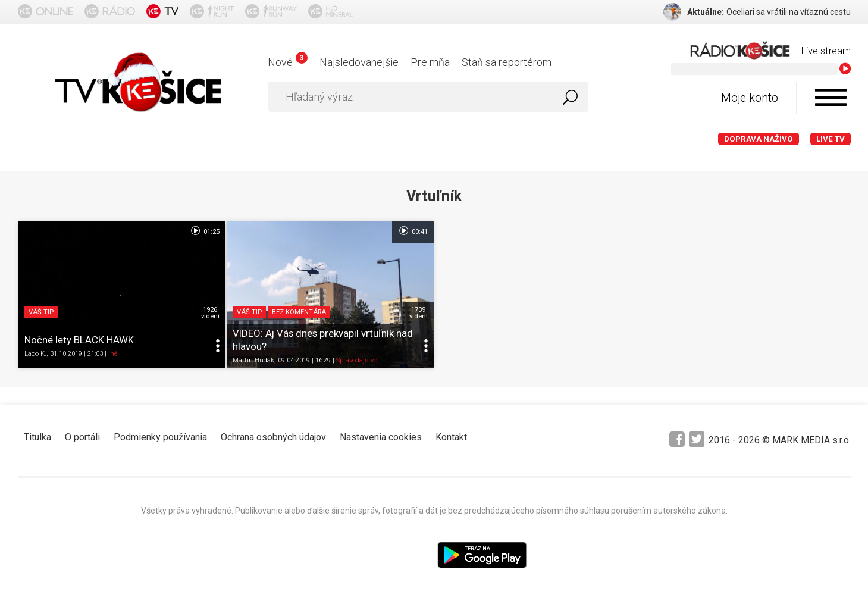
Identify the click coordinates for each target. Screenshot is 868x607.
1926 (210, 313)
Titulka (37, 437)
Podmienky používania (160, 437)
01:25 (204, 231)
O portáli (82, 437)
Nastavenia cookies (381, 437)
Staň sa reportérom (507, 62)
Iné (113, 354)
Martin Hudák (253, 360)
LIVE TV (831, 139)
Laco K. (35, 354)
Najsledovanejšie (359, 62)
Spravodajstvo (357, 360)
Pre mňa (430, 62)
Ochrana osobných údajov (273, 437)
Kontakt (451, 437)
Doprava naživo (759, 139)
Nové (288, 62)
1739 (419, 313)
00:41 (413, 231)
